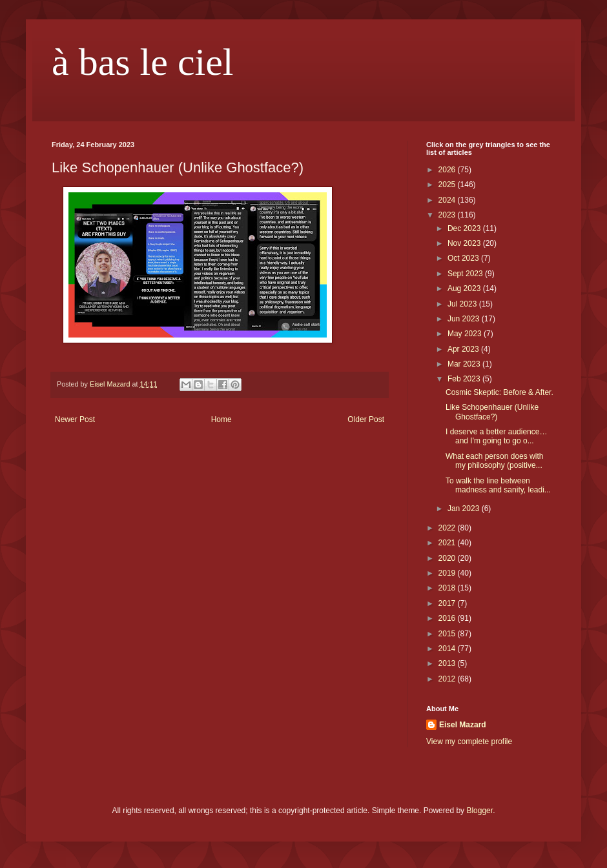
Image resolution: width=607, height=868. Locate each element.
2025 (448, 185)
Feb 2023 (465, 379)
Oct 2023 (464, 258)
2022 (448, 528)
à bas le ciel (143, 62)
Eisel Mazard (463, 725)
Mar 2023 (465, 364)
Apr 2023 (464, 349)
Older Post (366, 419)
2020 (448, 558)
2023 (448, 215)
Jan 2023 (465, 509)
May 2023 (466, 334)
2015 (448, 634)
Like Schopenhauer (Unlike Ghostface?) (492, 412)
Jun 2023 (465, 319)
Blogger (479, 811)
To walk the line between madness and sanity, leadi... (498, 485)
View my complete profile (469, 742)
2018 (448, 588)
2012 (448, 679)
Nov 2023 (465, 243)
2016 (448, 618)
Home (221, 419)
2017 (448, 603)
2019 (448, 573)
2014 (448, 649)
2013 (448, 663)
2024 (448, 200)
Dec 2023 (465, 228)
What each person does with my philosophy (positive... (494, 461)
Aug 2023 (465, 288)
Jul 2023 (463, 304)
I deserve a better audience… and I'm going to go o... (496, 436)
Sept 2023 (466, 274)
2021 (448, 543)
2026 (448, 170)
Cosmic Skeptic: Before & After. (499, 392)
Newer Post (75, 419)
